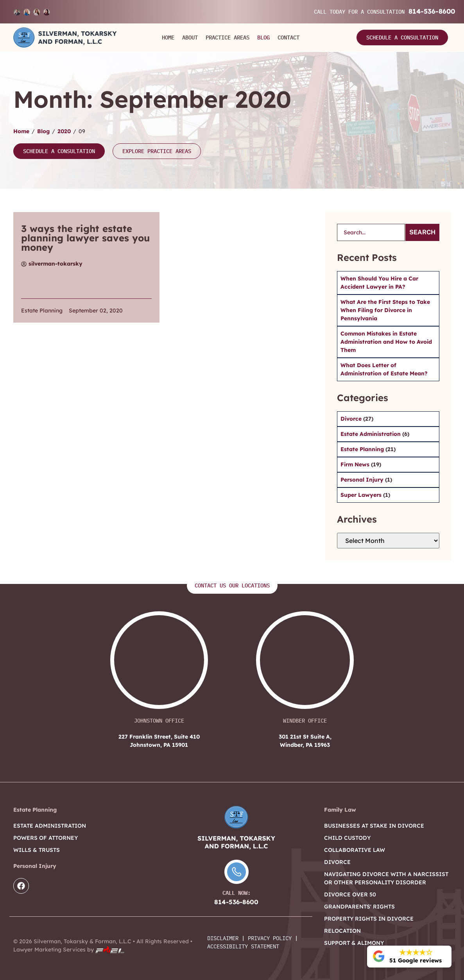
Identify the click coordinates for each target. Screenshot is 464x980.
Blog (263, 37)
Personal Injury (363, 480)
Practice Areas (228, 37)
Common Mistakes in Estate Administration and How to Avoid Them (386, 342)
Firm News (356, 464)
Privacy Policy (270, 938)
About (190, 37)
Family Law (340, 810)
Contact (288, 37)
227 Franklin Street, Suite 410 (159, 741)
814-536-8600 (432, 11)
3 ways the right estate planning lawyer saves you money (85, 238)
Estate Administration (371, 434)
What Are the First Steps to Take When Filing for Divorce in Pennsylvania (385, 310)
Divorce (352, 419)
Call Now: (236, 893)
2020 (64, 131)
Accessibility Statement (243, 946)
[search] (371, 232)
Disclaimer (223, 938)
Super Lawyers (362, 495)
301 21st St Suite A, (305, 741)
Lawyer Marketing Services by (69, 950)
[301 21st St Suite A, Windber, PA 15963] (305, 664)
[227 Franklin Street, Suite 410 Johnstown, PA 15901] (159, 664)
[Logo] (65, 37)
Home (168, 37)
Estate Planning (42, 311)
